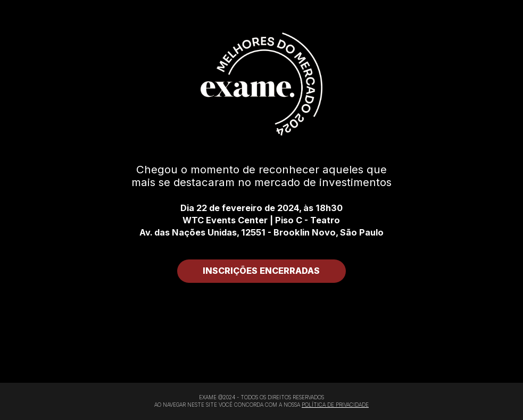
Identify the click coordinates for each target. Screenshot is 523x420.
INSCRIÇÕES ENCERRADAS (261, 271)
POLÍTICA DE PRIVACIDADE (335, 405)
